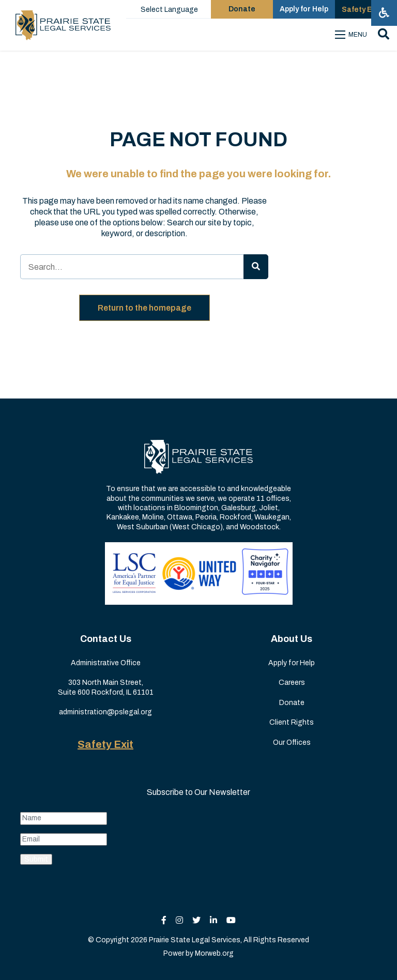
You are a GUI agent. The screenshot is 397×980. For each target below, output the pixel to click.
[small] (164, 920)
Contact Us (106, 639)
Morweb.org (214, 953)
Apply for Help (292, 663)
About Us (292, 639)
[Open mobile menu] (353, 35)
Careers (292, 683)
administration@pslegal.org (105, 712)
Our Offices (292, 742)
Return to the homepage (144, 308)
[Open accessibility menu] (384, 13)
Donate (292, 703)
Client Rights (292, 722)
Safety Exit (105, 744)
